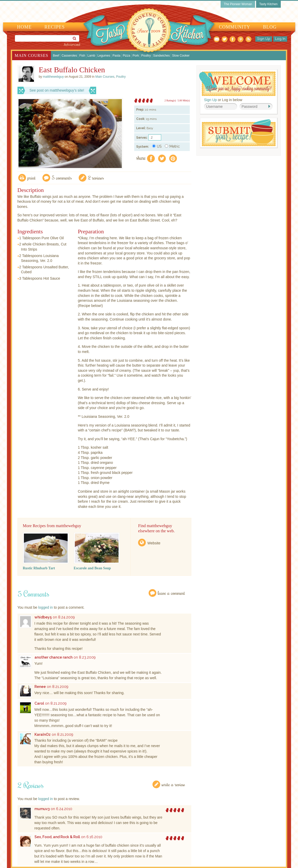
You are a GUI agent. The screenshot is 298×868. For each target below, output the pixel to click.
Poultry (146, 56)
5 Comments (62, 178)
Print (32, 178)
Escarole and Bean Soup (92, 568)
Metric (172, 146)
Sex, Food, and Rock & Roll (57, 837)
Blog (270, 27)
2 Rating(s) (170, 100)
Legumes (104, 56)
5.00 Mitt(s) (184, 100)
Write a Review (173, 784)
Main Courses (31, 55)
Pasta (116, 56)
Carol (39, 703)
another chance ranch (53, 657)
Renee (40, 687)
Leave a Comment (171, 593)
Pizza (126, 56)
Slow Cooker (181, 56)
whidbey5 (43, 617)
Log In (280, 39)
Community (234, 27)
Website (154, 543)
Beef (56, 56)
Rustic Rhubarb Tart (39, 568)
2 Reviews (96, 178)
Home (24, 27)
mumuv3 (42, 809)
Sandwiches (162, 56)
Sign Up (264, 39)
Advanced (72, 45)
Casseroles (69, 56)
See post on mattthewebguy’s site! (57, 90)
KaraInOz (43, 734)
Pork (136, 56)
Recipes (55, 27)
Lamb (91, 56)
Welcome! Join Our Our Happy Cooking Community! (237, 84)
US (157, 146)
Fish (82, 56)
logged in (46, 607)
